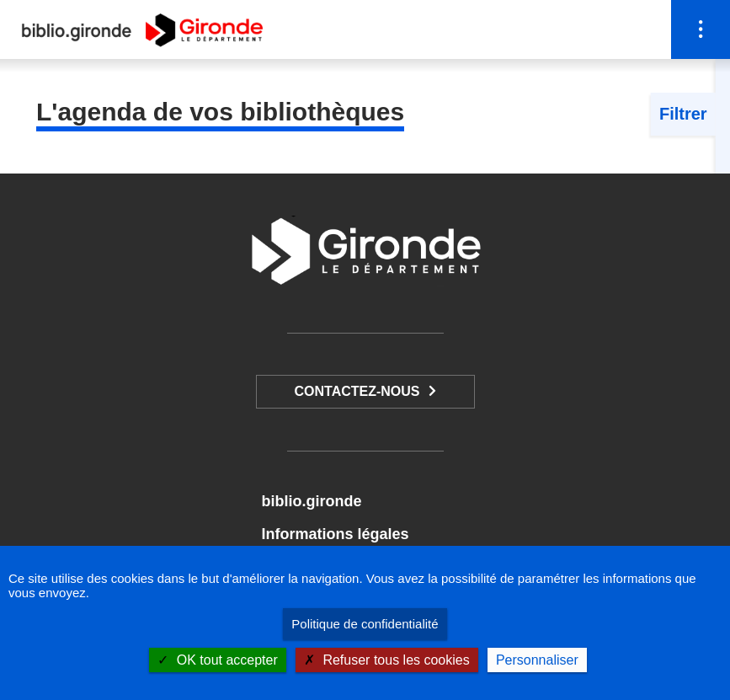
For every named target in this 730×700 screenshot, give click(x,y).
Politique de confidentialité (365, 624)
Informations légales (335, 534)
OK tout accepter (218, 660)
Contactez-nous (357, 391)
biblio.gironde (311, 501)
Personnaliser (537, 660)
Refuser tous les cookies (387, 660)
